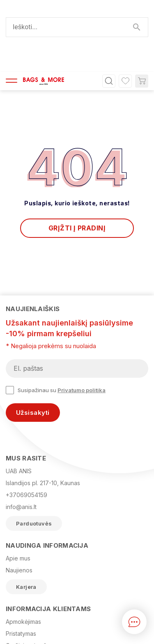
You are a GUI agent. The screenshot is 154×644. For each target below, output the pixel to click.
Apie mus (18, 487)
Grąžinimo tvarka (28, 574)
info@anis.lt (21, 435)
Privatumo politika (82, 319)
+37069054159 (26, 423)
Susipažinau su (56, 319)
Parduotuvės (34, 452)
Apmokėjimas (23, 550)
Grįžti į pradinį (77, 156)
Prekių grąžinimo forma (37, 598)
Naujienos (19, 499)
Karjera (26, 515)
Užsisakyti (33, 341)
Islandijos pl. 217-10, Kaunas (43, 411)
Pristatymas (21, 562)
